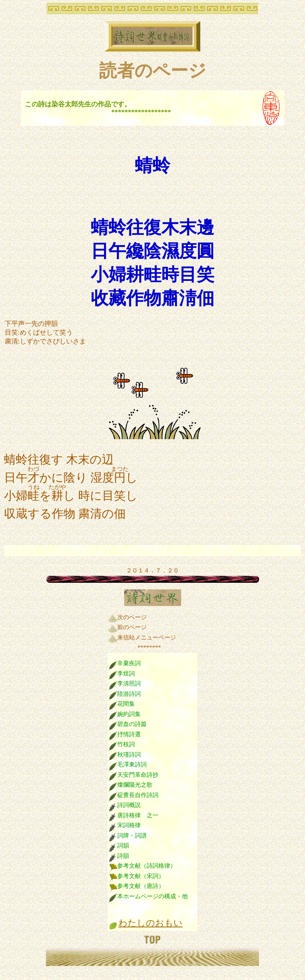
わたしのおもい (150, 923)
